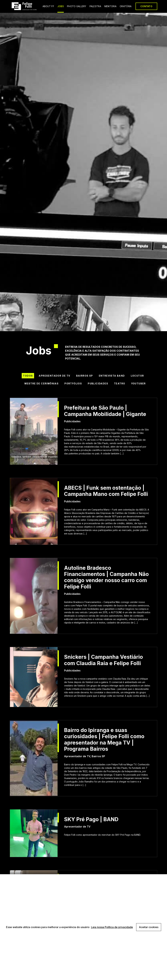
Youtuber (138, 383)
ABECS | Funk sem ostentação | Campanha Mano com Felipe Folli (106, 491)
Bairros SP (85, 376)
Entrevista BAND (112, 376)
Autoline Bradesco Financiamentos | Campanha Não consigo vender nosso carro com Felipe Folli (106, 577)
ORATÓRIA (126, 6)
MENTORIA (110, 6)
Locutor (137, 376)
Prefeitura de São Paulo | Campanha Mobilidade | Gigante (105, 411)
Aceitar (149, 927)
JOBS (61, 6)
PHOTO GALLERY (77, 6)
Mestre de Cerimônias (42, 383)
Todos (28, 376)
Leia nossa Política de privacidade (112, 927)
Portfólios (73, 383)
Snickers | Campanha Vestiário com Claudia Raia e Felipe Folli (103, 660)
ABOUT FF (48, 6)
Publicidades (98, 383)
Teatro (120, 383)
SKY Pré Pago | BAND (91, 819)
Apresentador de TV (54, 376)
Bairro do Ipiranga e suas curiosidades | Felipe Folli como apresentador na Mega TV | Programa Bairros (104, 740)
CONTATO (146, 6)
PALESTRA (95, 6)
